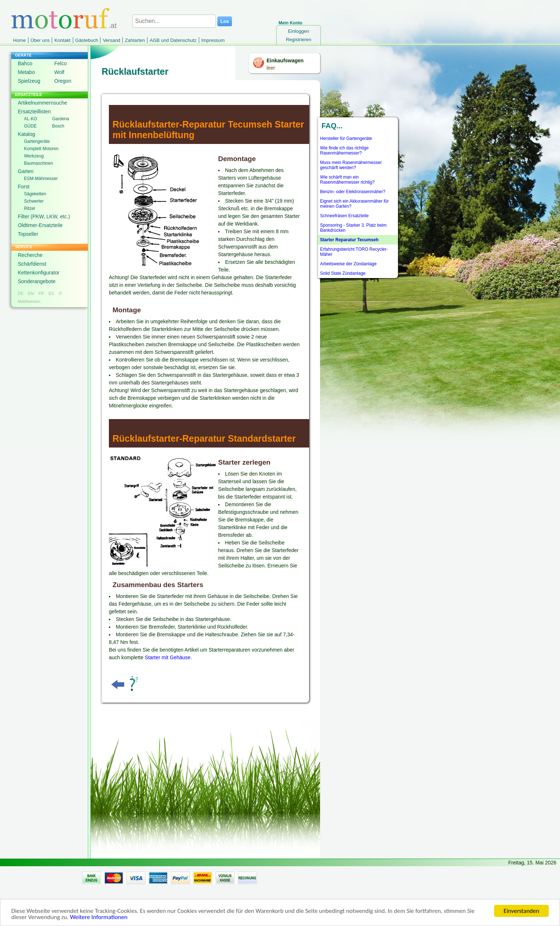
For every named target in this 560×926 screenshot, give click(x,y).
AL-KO (31, 119)
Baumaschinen (38, 163)
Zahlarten (135, 40)
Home (19, 40)
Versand (111, 40)
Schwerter (34, 201)
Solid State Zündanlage (343, 273)
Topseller (28, 234)
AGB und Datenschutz (173, 40)
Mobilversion (29, 301)
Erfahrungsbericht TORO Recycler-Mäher (354, 252)
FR (41, 293)
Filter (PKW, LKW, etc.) (44, 216)
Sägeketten (35, 194)
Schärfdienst (32, 264)
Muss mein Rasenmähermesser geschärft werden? (351, 165)
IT (60, 293)
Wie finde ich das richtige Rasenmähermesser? (344, 151)
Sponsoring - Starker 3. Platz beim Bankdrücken (353, 228)
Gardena (61, 119)
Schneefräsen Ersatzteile (344, 216)
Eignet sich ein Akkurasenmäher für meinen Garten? (354, 204)
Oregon (63, 81)
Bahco (25, 63)
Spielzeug (29, 81)
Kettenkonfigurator (39, 273)
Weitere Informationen (99, 918)
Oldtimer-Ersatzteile (40, 225)
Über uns (40, 40)
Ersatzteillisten (34, 112)
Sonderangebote (37, 281)
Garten (26, 171)
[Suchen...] (174, 21)
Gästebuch (87, 40)
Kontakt (62, 40)
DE (21, 293)
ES (51, 293)
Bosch (58, 126)
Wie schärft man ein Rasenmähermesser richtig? (347, 180)
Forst (24, 187)
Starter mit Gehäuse (168, 657)
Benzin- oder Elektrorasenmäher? (353, 192)
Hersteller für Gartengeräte (346, 138)
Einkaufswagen (285, 60)
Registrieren (299, 40)
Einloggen (299, 31)
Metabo (26, 72)
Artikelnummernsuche (42, 103)
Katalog (26, 134)
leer (271, 68)
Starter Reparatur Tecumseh (349, 240)
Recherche (30, 255)
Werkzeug (34, 156)
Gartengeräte (37, 141)
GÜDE (30, 126)
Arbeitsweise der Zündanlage (348, 264)
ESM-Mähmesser (41, 179)
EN (31, 293)
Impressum (213, 40)
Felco (60, 63)
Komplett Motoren (41, 149)
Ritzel (29, 208)
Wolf (59, 72)
